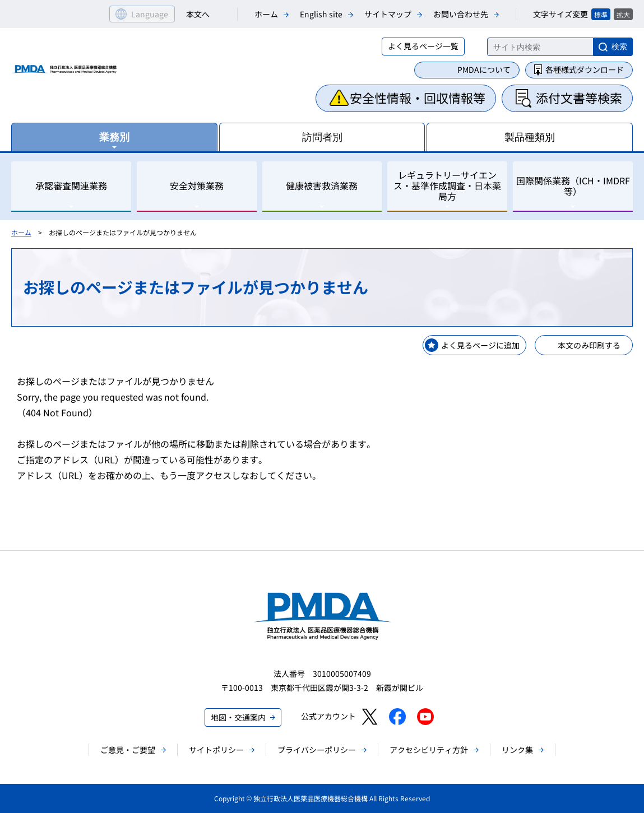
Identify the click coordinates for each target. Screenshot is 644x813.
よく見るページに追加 (480, 345)
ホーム (266, 14)
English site (321, 14)
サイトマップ (388, 14)
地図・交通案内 (238, 717)
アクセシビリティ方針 (429, 750)
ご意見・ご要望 (128, 750)
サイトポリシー (216, 750)
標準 (601, 14)
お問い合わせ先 (461, 14)
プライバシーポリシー (317, 750)
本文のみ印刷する (589, 345)
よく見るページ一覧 (423, 46)
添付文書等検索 (579, 97)
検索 (619, 47)
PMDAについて (484, 69)
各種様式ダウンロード (585, 69)
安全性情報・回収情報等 (418, 97)
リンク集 (517, 750)
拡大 (623, 14)
